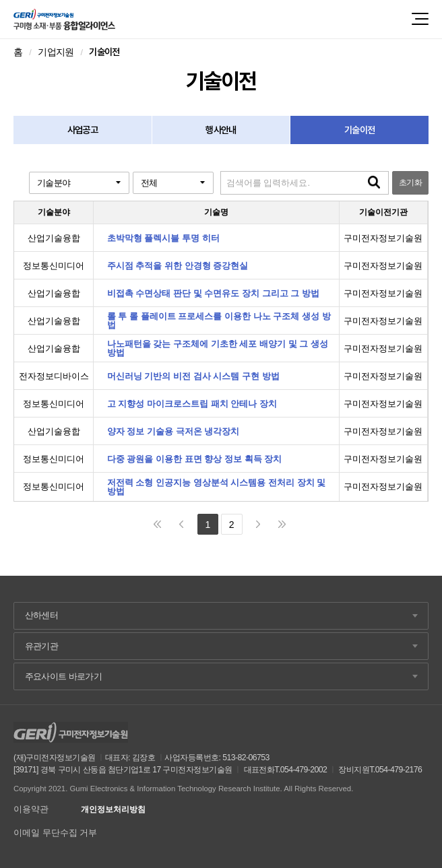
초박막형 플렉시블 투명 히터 (163, 238)
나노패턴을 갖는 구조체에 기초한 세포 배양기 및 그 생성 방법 (218, 348)
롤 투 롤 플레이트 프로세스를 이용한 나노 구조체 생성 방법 (219, 321)
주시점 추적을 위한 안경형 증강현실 (178, 266)
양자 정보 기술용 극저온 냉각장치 (173, 431)
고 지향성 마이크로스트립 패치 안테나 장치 (192, 404)
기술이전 (359, 130)
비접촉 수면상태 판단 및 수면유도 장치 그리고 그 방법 (213, 293)
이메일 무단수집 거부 (55, 833)
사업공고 (83, 130)
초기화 (410, 182)
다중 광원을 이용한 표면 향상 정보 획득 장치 (195, 459)
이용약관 (31, 809)
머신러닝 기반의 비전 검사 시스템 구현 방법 (193, 376)
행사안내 (221, 130)
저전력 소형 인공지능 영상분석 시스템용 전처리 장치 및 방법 (217, 487)
